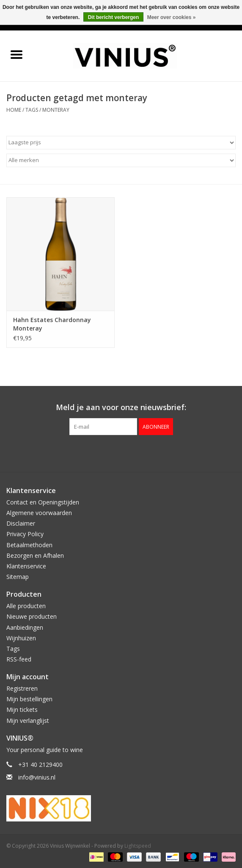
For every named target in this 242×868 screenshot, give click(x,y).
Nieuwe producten (32, 616)
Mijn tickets (22, 710)
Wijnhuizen (21, 638)
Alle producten (26, 606)
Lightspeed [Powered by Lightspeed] (138, 846)
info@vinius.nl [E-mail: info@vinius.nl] (37, 777)
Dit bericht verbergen (114, 17)
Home (14, 110)
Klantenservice (26, 566)
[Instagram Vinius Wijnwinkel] (136, 452)
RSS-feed (19, 659)
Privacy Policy (25, 534)
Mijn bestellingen (29, 699)
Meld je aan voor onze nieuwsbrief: (121, 407)
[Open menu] (16, 54)
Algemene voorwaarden (39, 513)
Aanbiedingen (25, 627)
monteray (56, 110)
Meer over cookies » (172, 17)
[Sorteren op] (121, 143)
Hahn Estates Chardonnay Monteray (52, 324)
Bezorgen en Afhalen (35, 555)
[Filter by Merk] (121, 160)
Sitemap (18, 577)
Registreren (22, 688)
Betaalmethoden (29, 545)
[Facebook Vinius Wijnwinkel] (106, 452)
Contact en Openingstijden (43, 502)
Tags (32, 110)
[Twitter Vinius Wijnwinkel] (121, 452)
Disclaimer (21, 523)
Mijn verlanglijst (28, 721)
